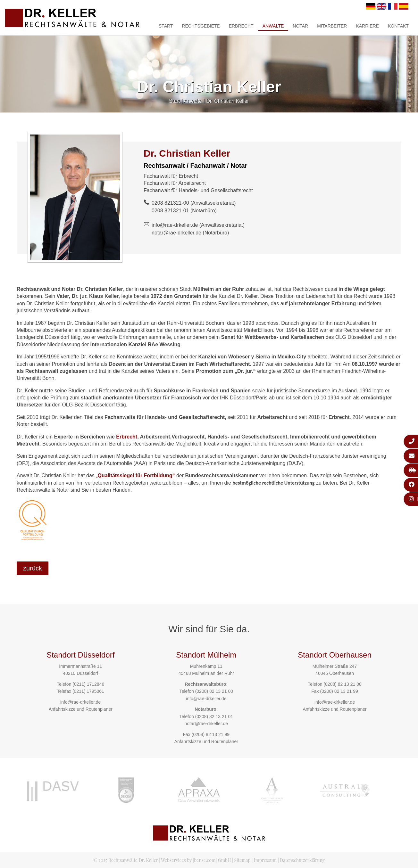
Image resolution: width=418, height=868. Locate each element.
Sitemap (242, 860)
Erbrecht (241, 26)
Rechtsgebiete (201, 26)
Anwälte (273, 26)
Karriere (367, 26)
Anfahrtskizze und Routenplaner (81, 709)
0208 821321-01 (170, 211)
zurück (33, 568)
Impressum (265, 860)
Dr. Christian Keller (227, 101)
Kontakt (398, 26)
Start (166, 26)
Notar (300, 26)
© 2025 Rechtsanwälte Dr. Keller (126, 860)
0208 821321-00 (170, 203)
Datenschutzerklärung (302, 860)
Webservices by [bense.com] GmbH (196, 860)
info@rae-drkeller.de (175, 225)
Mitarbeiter (332, 26)
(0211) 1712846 (88, 684)
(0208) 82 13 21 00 (214, 691)
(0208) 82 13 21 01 (214, 717)
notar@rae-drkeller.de (176, 233)
